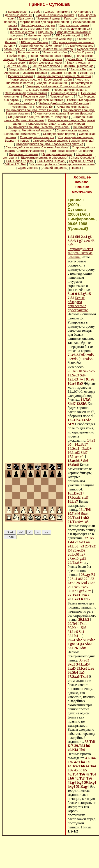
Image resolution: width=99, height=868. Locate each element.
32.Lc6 (73, 648)
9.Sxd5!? (87, 359)
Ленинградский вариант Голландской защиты (58, 86)
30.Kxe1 (74, 628)
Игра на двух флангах (75, 29)
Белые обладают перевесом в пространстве (78, 304)
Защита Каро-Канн (22, 69)
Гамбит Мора (16, 56)
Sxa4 (85, 514)
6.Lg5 (82, 294)
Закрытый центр (49, 18)
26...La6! (76, 579)
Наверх (76, 168)
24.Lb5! (74, 546)
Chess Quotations (83, 158)
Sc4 (81, 632)
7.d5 (71, 298)
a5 (87, 522)
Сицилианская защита (73, 107)
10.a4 (72, 383)
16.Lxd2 (74, 453)
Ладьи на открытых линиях (55, 15)
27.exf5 (73, 558)
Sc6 (92, 371)
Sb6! (88, 644)
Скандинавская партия (59, 134)
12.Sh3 (82, 404)
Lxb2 (85, 518)
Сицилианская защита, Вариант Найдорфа (38, 117)
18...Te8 (85, 510)
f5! (70, 550)
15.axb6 (74, 461)
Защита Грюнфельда (79, 66)
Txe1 (83, 624)
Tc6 (70, 762)
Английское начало (80, 46)
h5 (85, 770)
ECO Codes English (19, 161)
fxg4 (80, 782)
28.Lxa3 (74, 599)
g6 (90, 237)
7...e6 (72, 355)
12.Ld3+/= (75, 379)
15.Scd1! (74, 448)
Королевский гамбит (58, 80)
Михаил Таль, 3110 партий (31, 90)
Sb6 (84, 628)
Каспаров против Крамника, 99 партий (64, 76)
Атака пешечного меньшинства (51, 49)
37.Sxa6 (74, 677)
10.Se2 (83, 371)
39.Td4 (80, 746)
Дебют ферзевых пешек (46, 63)
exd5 (90, 355)
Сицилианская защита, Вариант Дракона (63, 113)
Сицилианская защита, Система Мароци (56, 124)
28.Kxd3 (83, 583)
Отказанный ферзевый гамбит (26, 93)
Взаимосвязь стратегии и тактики (32, 29)
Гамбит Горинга (82, 52)
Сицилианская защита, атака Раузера (32, 110)
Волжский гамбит (55, 52)
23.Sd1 (80, 542)
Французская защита (57, 154)
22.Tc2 (89, 538)
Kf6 (71, 746)
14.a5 (91, 440)
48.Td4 (80, 778)
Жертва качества (22, 32)
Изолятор (87, 73)
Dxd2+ (86, 448)
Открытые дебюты (64, 93)
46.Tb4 (73, 774)
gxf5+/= (85, 591)
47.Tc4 (91, 774)
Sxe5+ (85, 587)
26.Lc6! (73, 554)
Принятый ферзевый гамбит (43, 100)
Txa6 (84, 677)
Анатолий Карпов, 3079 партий (41, 46)
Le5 (92, 583)
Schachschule (17, 12)
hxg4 (71, 786)
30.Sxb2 (89, 640)
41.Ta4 (91, 758)
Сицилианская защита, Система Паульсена (38, 127)
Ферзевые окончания (24, 154)
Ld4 (71, 542)
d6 (93, 241)
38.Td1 (90, 742)
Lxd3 (71, 583)
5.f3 (70, 245)
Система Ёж (45, 107)
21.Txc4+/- (76, 522)
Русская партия (21, 107)
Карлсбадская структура (38, 25)
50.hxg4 (90, 782)
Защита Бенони (17, 66)
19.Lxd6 (74, 514)
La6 (91, 668)
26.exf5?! (80, 550)
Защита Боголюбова (46, 66)
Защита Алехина (78, 63)
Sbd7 (72, 404)
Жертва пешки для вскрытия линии (44, 22)
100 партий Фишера (34, 42)
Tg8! (71, 644)
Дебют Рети (74, 59)
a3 (82, 546)
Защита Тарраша (35, 73)
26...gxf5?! (89, 575)
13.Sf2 (86, 420)
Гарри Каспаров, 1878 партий (51, 56)
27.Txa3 (74, 595)
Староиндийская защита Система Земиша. (80, 253)
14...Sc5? (81, 444)
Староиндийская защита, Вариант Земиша (63, 141)
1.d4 (71, 237)
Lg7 (80, 241)
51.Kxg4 (82, 786)
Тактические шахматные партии (71, 151)
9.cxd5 (73, 359)
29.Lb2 (84, 619)
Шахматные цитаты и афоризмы (44, 158)
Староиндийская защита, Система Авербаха (37, 147)
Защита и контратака (74, 25)
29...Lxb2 (75, 640)
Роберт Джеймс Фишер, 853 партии (64, 103)
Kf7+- (85, 599)
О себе (36, 12)
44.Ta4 (91, 766)
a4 (88, 542)
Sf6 (78, 237)
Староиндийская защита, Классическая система (49, 144)
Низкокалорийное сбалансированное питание (62, 164)
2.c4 (84, 237)
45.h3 (78, 770)
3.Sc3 (72, 241)
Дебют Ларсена (51, 59)
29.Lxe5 (74, 587)
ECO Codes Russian (51, 161)
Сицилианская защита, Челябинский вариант (52, 129)
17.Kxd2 (74, 497)
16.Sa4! (73, 465)
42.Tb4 (79, 762)
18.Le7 (73, 501)
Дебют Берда (27, 59)
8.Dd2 (81, 355)
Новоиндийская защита (70, 90)
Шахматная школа (57, 12)
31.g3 (80, 644)
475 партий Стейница (57, 39)
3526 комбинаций (68, 35)
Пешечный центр (61, 96)
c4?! (71, 424)
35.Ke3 (82, 668)
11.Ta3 (86, 400)
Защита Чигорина (63, 73)
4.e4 (87, 241)
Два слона (26, 18)
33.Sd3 (84, 660)
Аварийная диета (54, 168)
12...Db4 (74, 420)
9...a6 (90, 379)
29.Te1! (73, 624)
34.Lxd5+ (84, 664)
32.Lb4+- (74, 636)
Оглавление (83, 12)
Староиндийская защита (37, 137)
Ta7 (83, 554)
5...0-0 (72, 294)
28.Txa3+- (75, 562)
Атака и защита (14, 49)
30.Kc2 (73, 591)
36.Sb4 (73, 672)
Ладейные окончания (52, 83)
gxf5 (83, 558)
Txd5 (72, 668)
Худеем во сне (28, 168)
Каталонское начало (26, 80)
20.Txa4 (74, 518)
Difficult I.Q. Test (15, 164)
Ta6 (89, 762)
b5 (70, 444)
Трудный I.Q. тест (81, 161)
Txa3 (85, 595)
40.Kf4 (73, 750)
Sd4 (83, 375)
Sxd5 (71, 664)
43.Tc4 (73, 766)
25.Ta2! (91, 546)
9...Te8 (73, 371)
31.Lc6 (73, 632)
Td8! (83, 648)
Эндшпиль (45, 32)
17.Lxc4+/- (76, 457)
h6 (88, 746)
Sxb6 (84, 461)
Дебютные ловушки (19, 15)
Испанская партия (21, 76)
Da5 (80, 383)
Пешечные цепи (34, 96)
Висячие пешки (29, 52)
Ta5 (82, 672)
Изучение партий (39, 35)
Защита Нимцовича (53, 69)
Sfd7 (84, 453)
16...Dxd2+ (76, 493)
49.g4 (72, 782)
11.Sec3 (73, 375)
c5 (89, 294)
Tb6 (82, 750)
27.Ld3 (89, 579)
